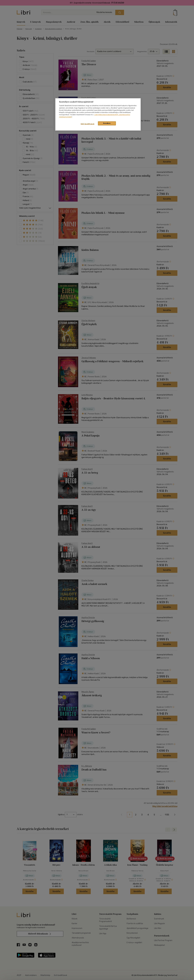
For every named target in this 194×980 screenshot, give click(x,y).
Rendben (107, 123)
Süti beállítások (87, 124)
